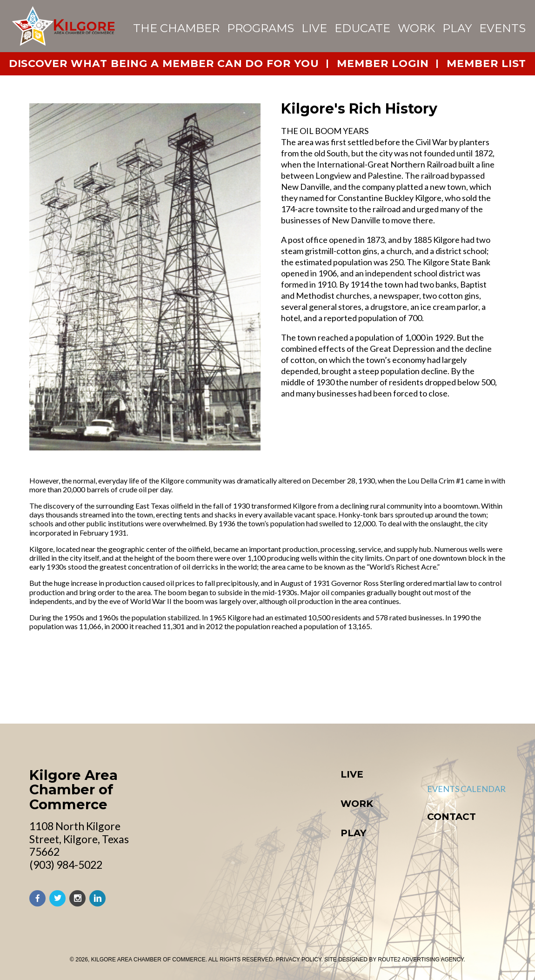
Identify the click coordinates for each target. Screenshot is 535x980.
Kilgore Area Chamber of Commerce (74, 704)
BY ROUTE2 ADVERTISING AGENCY (416, 960)
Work (416, 28)
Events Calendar (404, 754)
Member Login (401, 859)
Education (244, 753)
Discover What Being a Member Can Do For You (164, 64)
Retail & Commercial (267, 872)
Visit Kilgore (398, 728)
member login (383, 64)
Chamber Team (402, 821)
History (237, 715)
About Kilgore (252, 702)
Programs (261, 28)
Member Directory (412, 808)
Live (314, 28)
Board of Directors (414, 833)
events (502, 28)
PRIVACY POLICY (298, 960)
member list (487, 64)
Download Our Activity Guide (437, 702)
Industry (240, 859)
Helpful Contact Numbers (279, 792)
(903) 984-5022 (66, 779)
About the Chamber (414, 795)
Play (457, 28)
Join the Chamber (409, 846)
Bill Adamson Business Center (287, 897)
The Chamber (176, 28)
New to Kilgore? (256, 805)
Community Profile (264, 728)
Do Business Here (257, 846)
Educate (362, 28)
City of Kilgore (403, 872)
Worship (239, 740)
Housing (238, 779)
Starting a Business (263, 884)
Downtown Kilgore (414, 715)
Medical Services (258, 766)
